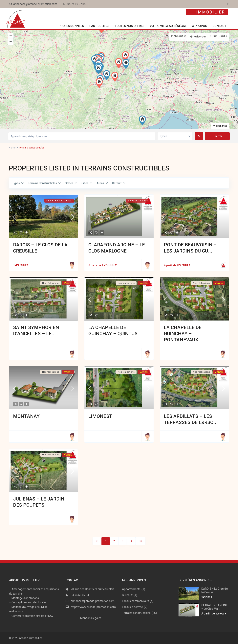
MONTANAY (26, 416)
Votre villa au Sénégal (168, 26)
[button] (119, 63)
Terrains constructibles (136, 613)
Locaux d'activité (132, 607)
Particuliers (99, 26)
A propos (199, 26)
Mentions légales (91, 618)
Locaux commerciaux (135, 601)
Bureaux (127, 595)
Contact (219, 26)
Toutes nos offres (130, 26)
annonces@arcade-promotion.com (35, 4)
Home (12, 148)
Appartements (131, 589)
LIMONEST (100, 416)
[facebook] (228, 4)
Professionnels (71, 26)
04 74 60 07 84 (76, 4)
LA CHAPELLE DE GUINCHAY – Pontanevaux (183, 334)
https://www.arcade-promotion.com (93, 607)
